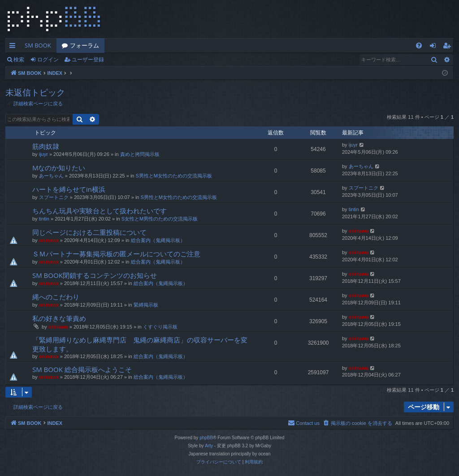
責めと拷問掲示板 (140, 154)
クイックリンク (14, 47)
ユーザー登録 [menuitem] (449, 47)
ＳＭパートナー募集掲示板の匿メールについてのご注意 (116, 254)
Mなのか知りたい (59, 168)
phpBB (206, 438)
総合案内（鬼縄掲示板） (158, 240)
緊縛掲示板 (146, 305)
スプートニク (54, 197)
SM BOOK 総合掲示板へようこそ (82, 369)
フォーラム (84, 45)
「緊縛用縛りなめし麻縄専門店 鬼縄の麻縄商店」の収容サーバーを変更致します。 (140, 344)
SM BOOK (38, 45)
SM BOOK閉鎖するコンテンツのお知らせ (95, 275)
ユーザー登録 (88, 59)
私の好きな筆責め (59, 318)
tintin (44, 219)
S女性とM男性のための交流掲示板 (160, 219)
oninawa (49, 240)
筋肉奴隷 (46, 146)
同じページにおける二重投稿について (89, 232)
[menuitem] (419, 45)
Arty (209, 446)
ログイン (48, 59)
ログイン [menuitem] (435, 47)
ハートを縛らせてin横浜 (69, 189)
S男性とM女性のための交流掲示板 (174, 176)
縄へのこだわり (56, 297)
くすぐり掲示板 (160, 327)
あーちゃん (51, 176)
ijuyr (43, 154)
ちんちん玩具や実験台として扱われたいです (100, 211)
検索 (19, 59)
